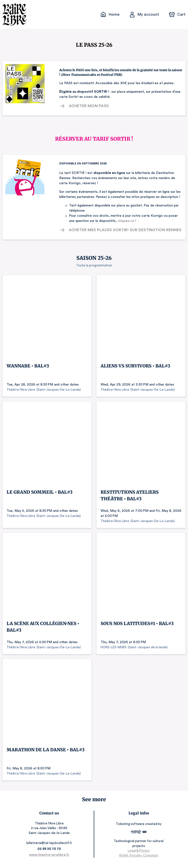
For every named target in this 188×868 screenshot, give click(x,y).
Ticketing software (129, 827)
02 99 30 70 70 (51, 852)
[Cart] (178, 14)
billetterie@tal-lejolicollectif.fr (51, 846)
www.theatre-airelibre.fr (51, 858)
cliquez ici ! (118, 221)
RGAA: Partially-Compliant (137, 858)
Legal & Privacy (137, 853)
